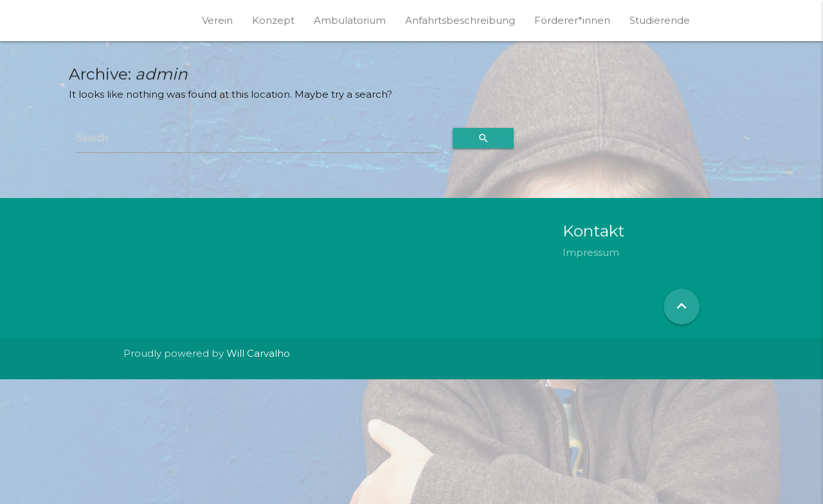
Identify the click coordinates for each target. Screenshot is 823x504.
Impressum (591, 252)
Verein (217, 20)
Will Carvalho (258, 353)
